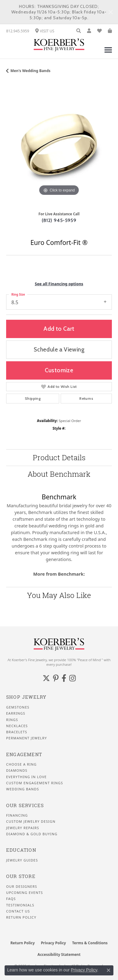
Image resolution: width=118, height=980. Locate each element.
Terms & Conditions (90, 943)
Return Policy (21, 917)
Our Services (25, 805)
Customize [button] (59, 370)
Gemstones (18, 707)
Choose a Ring (21, 764)
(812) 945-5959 (59, 220)
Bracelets (17, 732)
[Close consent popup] (108, 970)
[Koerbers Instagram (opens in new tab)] (72, 678)
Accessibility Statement (59, 954)
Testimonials (20, 905)
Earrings (16, 713)
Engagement (24, 754)
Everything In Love (26, 777)
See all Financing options (59, 284)
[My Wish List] (99, 31)
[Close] (110, 12)
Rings (12, 720)
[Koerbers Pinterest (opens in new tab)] (56, 678)
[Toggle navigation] (108, 53)
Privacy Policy (53, 943)
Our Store (21, 876)
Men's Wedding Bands (30, 71)
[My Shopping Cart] (110, 31)
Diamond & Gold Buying (32, 834)
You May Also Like (59, 595)
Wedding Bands (23, 789)
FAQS (11, 899)
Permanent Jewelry (27, 738)
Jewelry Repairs (23, 828)
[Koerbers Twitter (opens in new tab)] (46, 678)
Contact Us (18, 911)
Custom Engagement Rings (35, 783)
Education (21, 850)
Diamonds (17, 771)
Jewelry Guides (22, 860)
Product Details (59, 457)
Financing (17, 815)
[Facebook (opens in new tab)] (64, 678)
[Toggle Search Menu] (79, 31)
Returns (86, 398)
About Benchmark (59, 474)
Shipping (33, 398)
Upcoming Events (25, 893)
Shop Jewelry (26, 697)
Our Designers (22, 887)
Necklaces (17, 726)
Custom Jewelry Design (31, 822)
